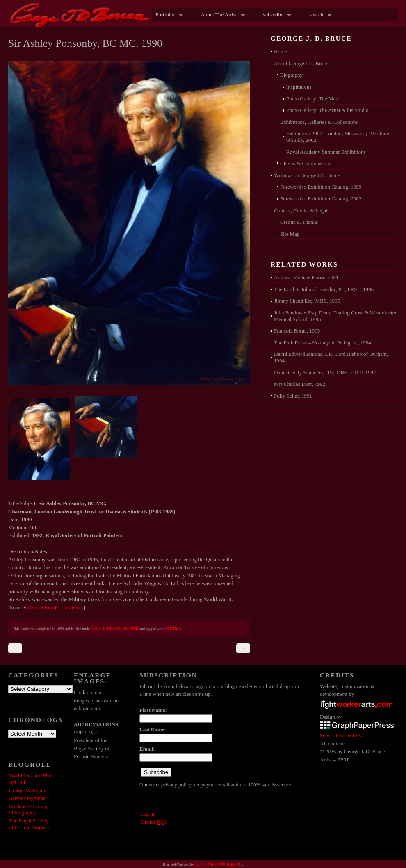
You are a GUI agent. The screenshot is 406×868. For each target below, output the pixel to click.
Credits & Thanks (299, 222)
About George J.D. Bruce (301, 63)
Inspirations (299, 87)
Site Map (290, 234)
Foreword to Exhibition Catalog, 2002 (321, 199)
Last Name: (153, 730)
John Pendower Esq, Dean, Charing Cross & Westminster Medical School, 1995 (335, 316)
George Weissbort (28, 790)
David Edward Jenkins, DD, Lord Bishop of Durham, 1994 (331, 357)
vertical (131, 628)
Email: (147, 749)
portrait (172, 628)
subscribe (276, 15)
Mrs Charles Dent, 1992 (300, 384)
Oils (96, 628)
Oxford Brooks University (56, 607)
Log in (147, 814)
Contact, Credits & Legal (301, 211)
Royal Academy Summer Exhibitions (326, 152)
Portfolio (167, 15)
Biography (291, 75)
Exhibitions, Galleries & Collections (319, 122)
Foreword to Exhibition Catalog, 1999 (321, 187)
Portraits (112, 628)
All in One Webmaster (218, 864)
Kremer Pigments (28, 798)
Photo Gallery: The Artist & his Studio (327, 110)
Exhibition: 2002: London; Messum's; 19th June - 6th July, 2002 (339, 137)
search (319, 15)
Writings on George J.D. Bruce (307, 175)
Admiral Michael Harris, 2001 (306, 277)
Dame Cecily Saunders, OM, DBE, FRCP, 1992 (325, 372)
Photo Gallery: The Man (312, 99)
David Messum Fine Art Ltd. (31, 779)
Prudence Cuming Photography (28, 810)
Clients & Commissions (306, 163)
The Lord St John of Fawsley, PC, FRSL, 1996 (324, 289)
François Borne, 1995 (297, 331)
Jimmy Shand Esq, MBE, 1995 (307, 301)
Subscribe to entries (341, 735)
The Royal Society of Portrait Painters (29, 824)
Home (281, 51)
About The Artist (221, 15)
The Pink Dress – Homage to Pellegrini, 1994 (323, 343)
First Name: (153, 710)
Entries (153, 822)
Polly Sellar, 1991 (293, 396)
